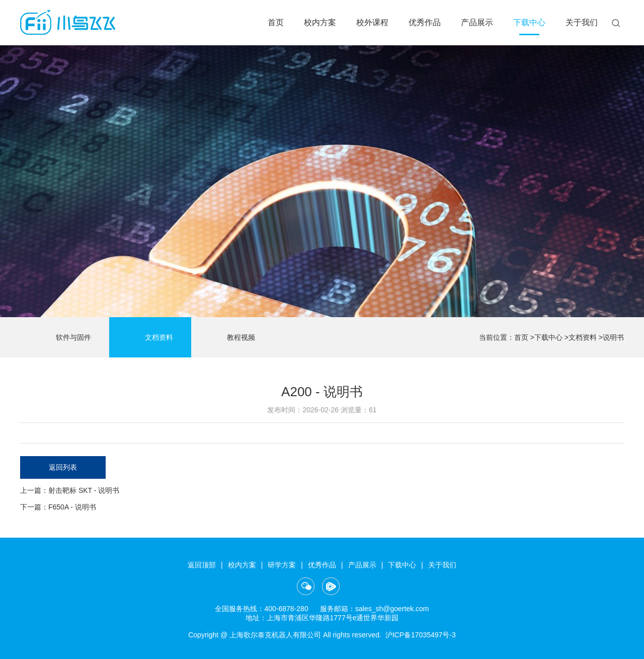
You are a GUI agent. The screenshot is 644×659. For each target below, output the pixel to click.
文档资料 (150, 338)
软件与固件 (65, 338)
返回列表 (63, 467)
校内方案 (320, 22)
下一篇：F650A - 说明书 (58, 507)
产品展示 (477, 22)
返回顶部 (202, 565)
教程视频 (232, 338)
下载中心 (529, 22)
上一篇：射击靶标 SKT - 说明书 (70, 490)
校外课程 (372, 22)
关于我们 (582, 22)
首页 (276, 22)
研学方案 (282, 565)
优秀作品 (425, 22)
